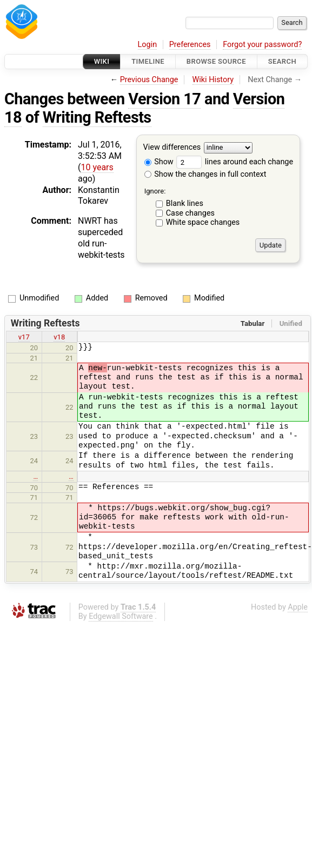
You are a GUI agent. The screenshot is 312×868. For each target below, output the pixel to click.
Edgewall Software (121, 616)
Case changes (190, 213)
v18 (59, 337)
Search (282, 61)
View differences (172, 148)
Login (148, 45)
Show (159, 162)
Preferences (190, 45)
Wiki (102, 61)
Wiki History (213, 80)
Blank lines (185, 203)
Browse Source (216, 61)
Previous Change (149, 80)
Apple (298, 607)
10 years (97, 167)
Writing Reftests (97, 117)
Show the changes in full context (205, 174)
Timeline (148, 61)
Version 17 (164, 99)
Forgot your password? (262, 45)
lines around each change (235, 162)
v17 (24, 337)
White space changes (203, 222)
